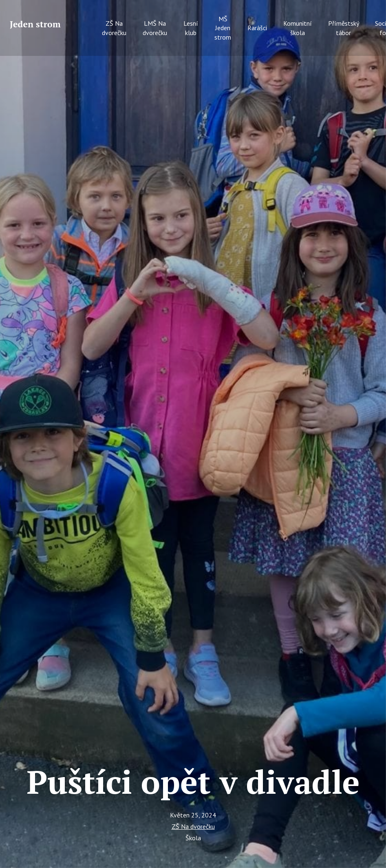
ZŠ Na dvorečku (193, 826)
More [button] (352, 23)
